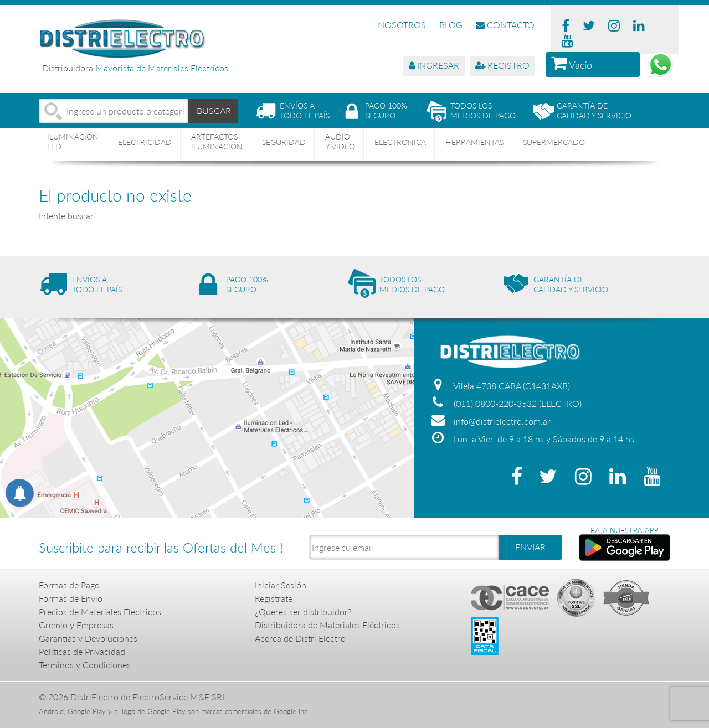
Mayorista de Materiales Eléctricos (162, 68)
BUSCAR (214, 110)
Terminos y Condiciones (85, 665)
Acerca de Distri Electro (300, 638)
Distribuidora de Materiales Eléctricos (327, 625)
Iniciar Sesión (281, 585)
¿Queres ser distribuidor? (303, 611)
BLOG (451, 25)
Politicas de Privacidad (82, 651)
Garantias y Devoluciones (88, 638)
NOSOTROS (402, 25)
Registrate (274, 598)
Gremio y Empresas (76, 625)
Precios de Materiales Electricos (100, 611)
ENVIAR (530, 547)
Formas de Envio (71, 598)
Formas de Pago (69, 585)
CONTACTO (505, 25)
